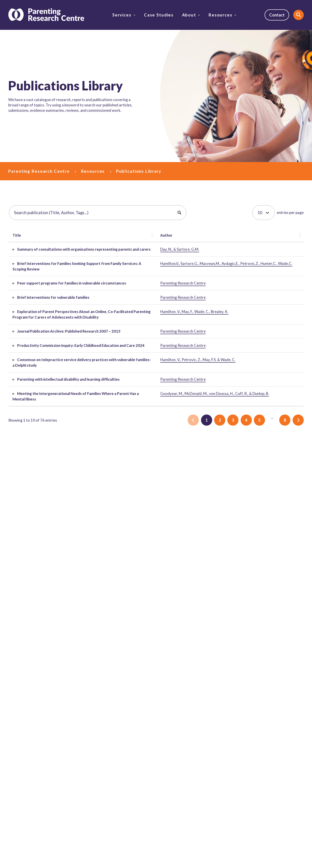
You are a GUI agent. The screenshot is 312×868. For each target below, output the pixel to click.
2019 (268, 590)
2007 (268, 472)
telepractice (274, 548)
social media (288, 249)
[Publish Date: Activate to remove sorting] (237, 235)
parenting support (279, 419)
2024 (268, 515)
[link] (193, 697)
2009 (289, 472)
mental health (275, 634)
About (189, 15)
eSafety (270, 249)
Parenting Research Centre (39, 171)
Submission (114, 532)
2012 (289, 478)
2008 (279, 472)
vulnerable (272, 347)
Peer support (275, 341)
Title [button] (17, 235)
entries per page (290, 212)
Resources (221, 15)
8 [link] (285, 697)
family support (276, 305)
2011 (279, 478)
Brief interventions (279, 299)
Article (110, 316)
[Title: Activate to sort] (30, 235)
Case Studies (159, 15)
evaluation (289, 424)
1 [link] (206, 697)
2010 (268, 478)
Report (110, 283)
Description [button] (111, 235)
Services (122, 15)
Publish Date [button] (230, 235)
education (290, 509)
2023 (290, 548)
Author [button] (63, 235)
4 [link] (246, 697)
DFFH (268, 353)
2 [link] (220, 697)
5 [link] (260, 697)
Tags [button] (268, 235)
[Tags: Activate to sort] (282, 235)
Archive (111, 484)
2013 (268, 484)
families (289, 347)
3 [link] (233, 697)
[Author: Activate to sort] (75, 235)
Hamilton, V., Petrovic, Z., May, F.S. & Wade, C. (74, 553)
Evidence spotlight (120, 364)
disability (271, 424)
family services (276, 310)
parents (281, 353)
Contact (277, 15)
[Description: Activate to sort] (156, 235)
